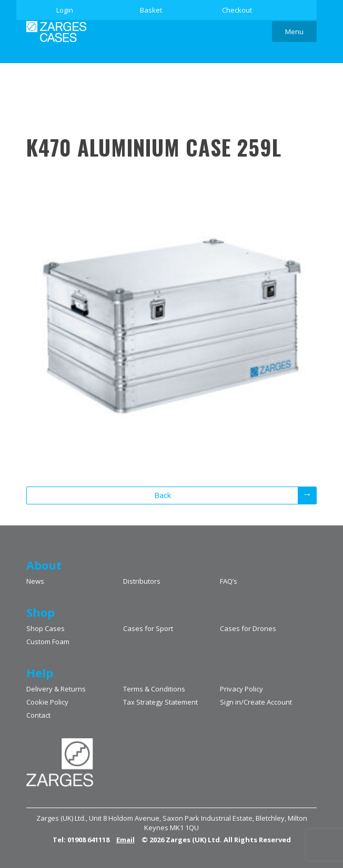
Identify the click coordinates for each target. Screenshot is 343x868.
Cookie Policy (47, 702)
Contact (38, 715)
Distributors (142, 581)
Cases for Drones (248, 628)
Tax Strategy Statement (160, 702)
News (35, 581)
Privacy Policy (241, 689)
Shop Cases (46, 628)
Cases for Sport (148, 628)
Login (65, 10)
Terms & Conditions (154, 689)
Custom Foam (48, 642)
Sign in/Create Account (256, 702)
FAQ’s (229, 581)
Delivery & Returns (56, 689)
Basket (151, 10)
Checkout (237, 10)
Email (125, 840)
